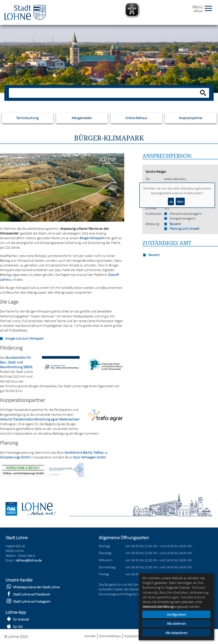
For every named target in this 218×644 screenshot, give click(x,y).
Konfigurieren (176, 614)
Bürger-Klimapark (92, 238)
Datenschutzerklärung (158, 607)
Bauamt (175, 224)
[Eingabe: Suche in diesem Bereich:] (105, 93)
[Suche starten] (203, 93)
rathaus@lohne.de (29, 560)
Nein (180, 202)
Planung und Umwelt (184, 229)
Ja (171, 202)
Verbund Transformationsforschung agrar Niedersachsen (40, 419)
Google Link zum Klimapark (24, 338)
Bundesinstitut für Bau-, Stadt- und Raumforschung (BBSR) (16, 362)
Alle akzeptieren (176, 633)
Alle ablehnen (176, 624)
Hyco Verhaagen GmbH (89, 457)
